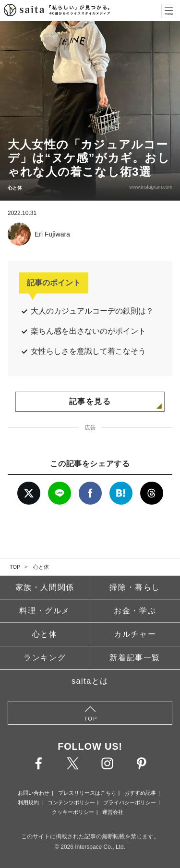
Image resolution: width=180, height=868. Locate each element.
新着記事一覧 (135, 658)
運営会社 (113, 812)
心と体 (41, 567)
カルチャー (135, 634)
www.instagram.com (151, 187)
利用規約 (28, 802)
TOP (15, 567)
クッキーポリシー (73, 812)
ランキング (45, 658)
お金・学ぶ (135, 611)
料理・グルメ (45, 611)
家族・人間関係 (45, 587)
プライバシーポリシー (130, 802)
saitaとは (90, 681)
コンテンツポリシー (71, 802)
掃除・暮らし (135, 587)
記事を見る (90, 401)
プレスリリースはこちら (87, 793)
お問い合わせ (34, 793)
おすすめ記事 (140, 793)
